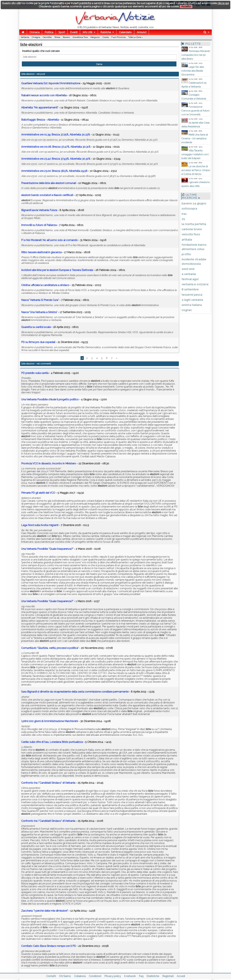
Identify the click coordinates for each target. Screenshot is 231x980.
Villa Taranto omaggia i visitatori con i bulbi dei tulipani (195, 154)
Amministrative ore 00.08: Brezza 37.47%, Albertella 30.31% (56, 147)
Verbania (25, 37)
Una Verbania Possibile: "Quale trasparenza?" (47, 549)
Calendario (125, 32)
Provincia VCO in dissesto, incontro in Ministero (49, 463)
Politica (49, 32)
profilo (186, 254)
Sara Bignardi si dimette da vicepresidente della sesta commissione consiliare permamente (75, 692)
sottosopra (189, 208)
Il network (130, 976)
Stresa (57, 37)
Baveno (66, 37)
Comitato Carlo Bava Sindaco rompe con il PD (49, 946)
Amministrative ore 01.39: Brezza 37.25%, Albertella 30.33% (56, 135)
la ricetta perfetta (194, 224)
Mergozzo (95, 37)
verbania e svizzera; (195, 284)
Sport (62, 32)
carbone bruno (192, 229)
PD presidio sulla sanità (35, 373)
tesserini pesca (192, 295)
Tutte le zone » (135, 37)
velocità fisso (191, 234)
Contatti (51, 976)
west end (188, 269)
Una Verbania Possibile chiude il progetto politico (50, 399)
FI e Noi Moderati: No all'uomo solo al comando (49, 240)
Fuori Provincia (118, 37)
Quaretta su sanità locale (36, 327)
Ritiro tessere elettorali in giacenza (41, 252)
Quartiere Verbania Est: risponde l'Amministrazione (51, 83)
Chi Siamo (65, 976)
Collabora (80, 976)
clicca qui (223, 3)
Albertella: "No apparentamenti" (40, 108)
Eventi (74, 32)
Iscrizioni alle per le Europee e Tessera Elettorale (57, 270)
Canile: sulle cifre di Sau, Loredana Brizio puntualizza (52, 742)
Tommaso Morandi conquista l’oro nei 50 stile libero (196, 55)
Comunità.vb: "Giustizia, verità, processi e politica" (50, 648)
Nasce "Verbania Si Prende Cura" (40, 300)
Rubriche (106, 32)
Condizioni (95, 976)
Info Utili (87, 32)
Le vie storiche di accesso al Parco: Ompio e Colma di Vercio (196, 170)
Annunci (142, 32)
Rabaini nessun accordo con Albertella (44, 95)
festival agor (190, 279)
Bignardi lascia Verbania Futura (39, 210)
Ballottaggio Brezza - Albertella (40, 120)
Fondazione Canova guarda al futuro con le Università (196, 111)
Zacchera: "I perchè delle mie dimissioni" (45, 911)
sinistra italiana (192, 305)
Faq (141, 976)
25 (183, 219)
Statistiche (153, 976)
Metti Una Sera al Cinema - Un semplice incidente (195, 139)
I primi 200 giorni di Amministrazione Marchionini (49, 721)
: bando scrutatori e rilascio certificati (47, 195)
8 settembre (190, 289)
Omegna (36, 37)
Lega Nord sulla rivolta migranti (40, 525)
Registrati (168, 976)
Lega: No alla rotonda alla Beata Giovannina (193, 71)
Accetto (186, 6)
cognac (187, 310)
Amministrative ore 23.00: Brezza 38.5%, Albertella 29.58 (55, 171)
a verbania (189, 274)
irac (184, 214)
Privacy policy (113, 976)
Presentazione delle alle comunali (49, 183)
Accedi (181, 976)
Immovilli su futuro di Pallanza (39, 225)
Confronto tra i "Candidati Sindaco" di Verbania (49, 783)
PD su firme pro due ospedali (38, 342)
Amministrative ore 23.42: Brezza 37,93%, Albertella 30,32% (56, 159)
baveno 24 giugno (194, 203)
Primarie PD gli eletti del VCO (38, 493)
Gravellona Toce (80, 37)
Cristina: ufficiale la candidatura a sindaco (45, 285)
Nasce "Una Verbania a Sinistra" (39, 312)
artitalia (187, 240)
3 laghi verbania (192, 300)
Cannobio (47, 37)
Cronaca (34, 32)
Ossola (106, 37)
